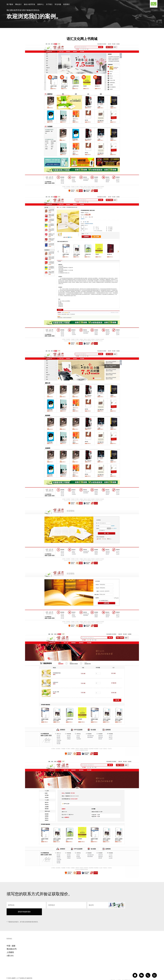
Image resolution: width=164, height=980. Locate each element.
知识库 (118, 974)
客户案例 (10, 5)
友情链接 (112, 974)
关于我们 (49, 5)
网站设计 (18, 5)
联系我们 (67, 5)
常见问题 (58, 5)
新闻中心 (41, 5)
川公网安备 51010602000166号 (132, 974)
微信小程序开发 (29, 5)
